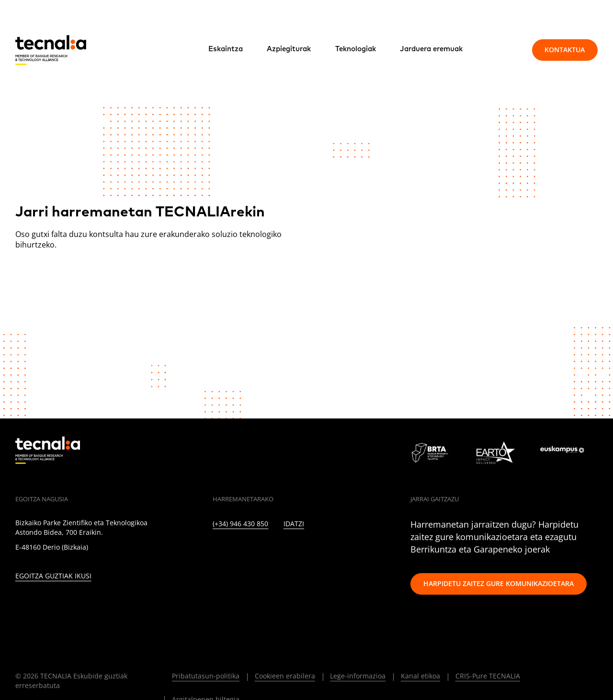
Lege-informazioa (358, 676)
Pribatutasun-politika (206, 676)
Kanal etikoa (420, 676)
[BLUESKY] (381, 552)
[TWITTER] (236, 552)
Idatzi (294, 524)
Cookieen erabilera (285, 676)
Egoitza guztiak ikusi (53, 576)
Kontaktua (565, 50)
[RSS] (319, 552)
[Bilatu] (503, 50)
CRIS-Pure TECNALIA (488, 676)
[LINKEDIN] (216, 552)
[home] (51, 50)
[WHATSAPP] (361, 552)
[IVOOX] (340, 552)
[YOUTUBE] (299, 552)
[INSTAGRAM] (257, 552)
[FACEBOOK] (278, 552)
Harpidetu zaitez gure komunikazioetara (499, 583)
